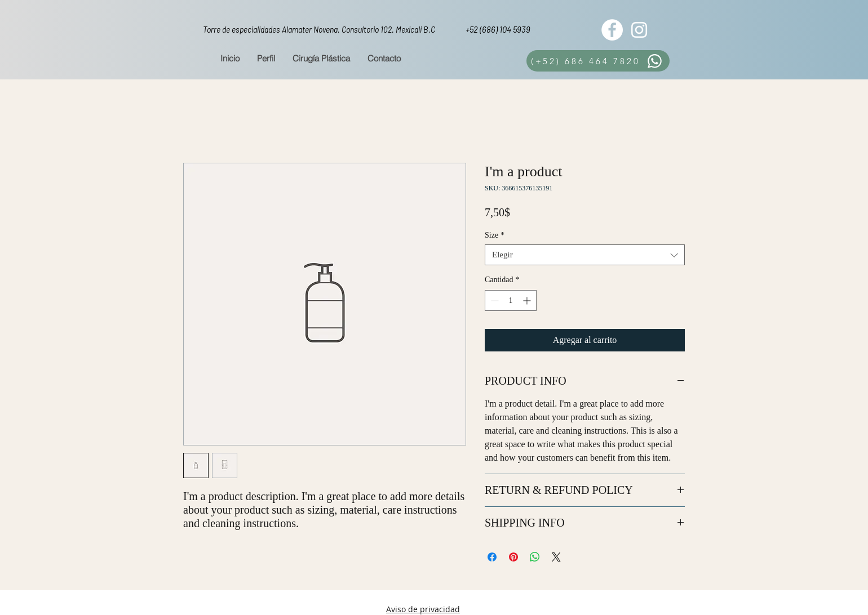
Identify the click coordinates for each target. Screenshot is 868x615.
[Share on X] (556, 557)
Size (495, 235)
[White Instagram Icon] (639, 30)
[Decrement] (493, 300)
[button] (321, 59)
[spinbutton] (511, 300)
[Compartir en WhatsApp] (535, 557)
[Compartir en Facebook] (492, 557)
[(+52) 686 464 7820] (598, 61)
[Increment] (528, 300)
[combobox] (585, 255)
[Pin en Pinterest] (513, 557)
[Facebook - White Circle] (612, 30)
